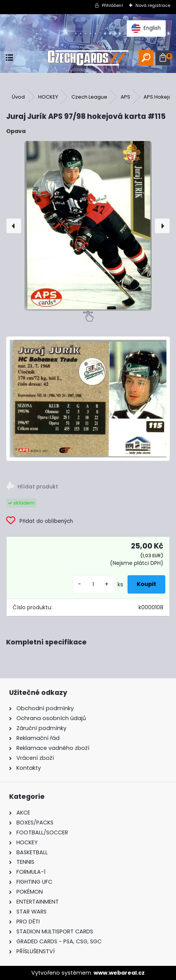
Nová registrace (153, 5)
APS (125, 97)
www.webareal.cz (119, 973)
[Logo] (88, 58)
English (146, 28)
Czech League (89, 97)
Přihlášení (112, 5)
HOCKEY (48, 97)
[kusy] (93, 585)
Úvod (18, 97)
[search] (146, 58)
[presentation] (14, 226)
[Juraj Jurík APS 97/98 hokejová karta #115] (88, 226)
